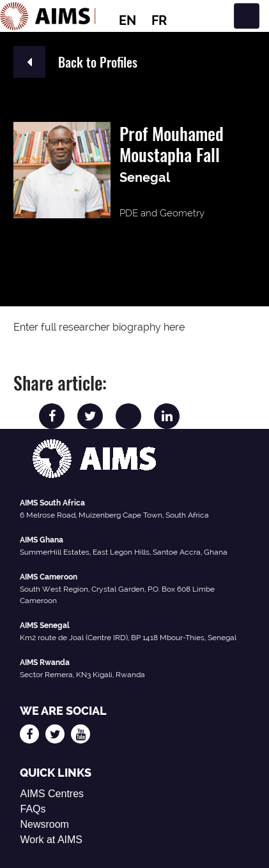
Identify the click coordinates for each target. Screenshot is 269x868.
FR (159, 20)
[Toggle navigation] (247, 16)
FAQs (33, 809)
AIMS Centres (52, 794)
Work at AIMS (51, 840)
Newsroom (44, 824)
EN (127, 20)
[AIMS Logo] (48, 16)
